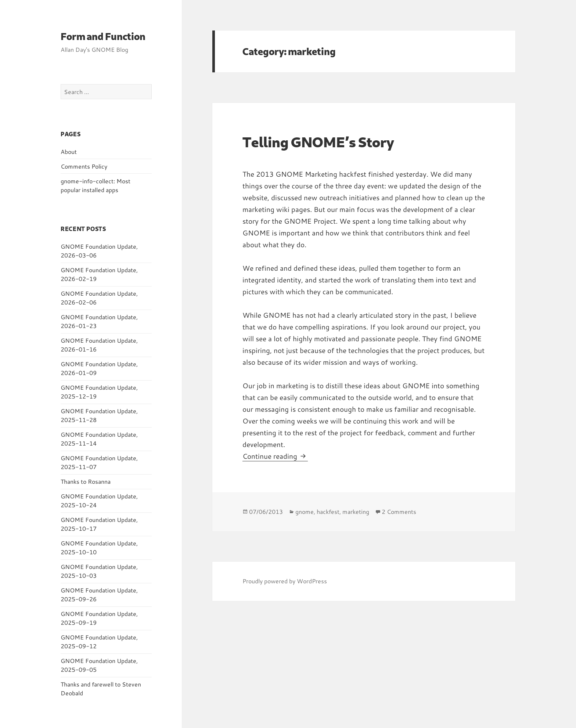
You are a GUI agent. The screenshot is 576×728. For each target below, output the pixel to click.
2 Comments (399, 511)
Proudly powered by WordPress (285, 581)
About (69, 152)
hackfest (328, 511)
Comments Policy (84, 166)
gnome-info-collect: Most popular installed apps (96, 185)
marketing (356, 511)
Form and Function (103, 36)
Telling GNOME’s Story (318, 142)
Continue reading (275, 456)
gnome (305, 511)
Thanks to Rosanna (86, 481)
